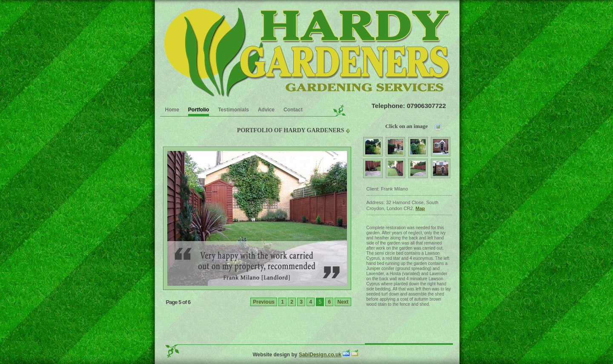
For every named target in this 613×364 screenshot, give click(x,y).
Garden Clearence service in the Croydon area (305, 51)
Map (420, 208)
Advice (266, 110)
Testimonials (233, 110)
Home (172, 110)
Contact (293, 110)
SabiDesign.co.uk (320, 355)
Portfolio (199, 110)
